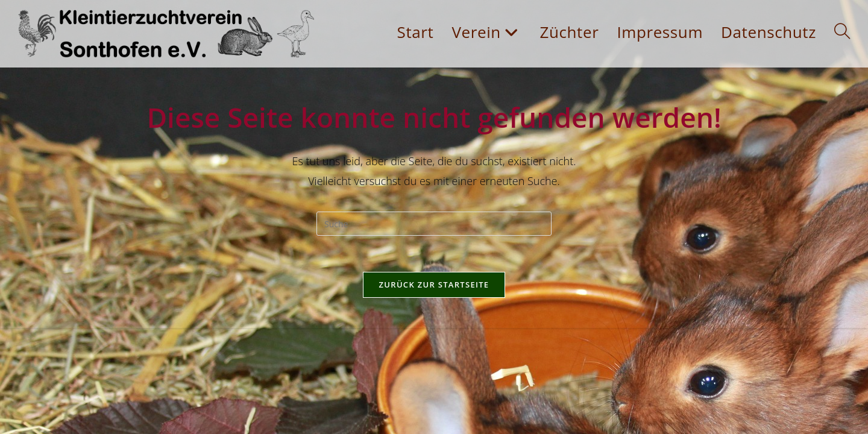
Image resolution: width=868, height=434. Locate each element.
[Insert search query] (434, 224)
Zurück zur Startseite (434, 285)
